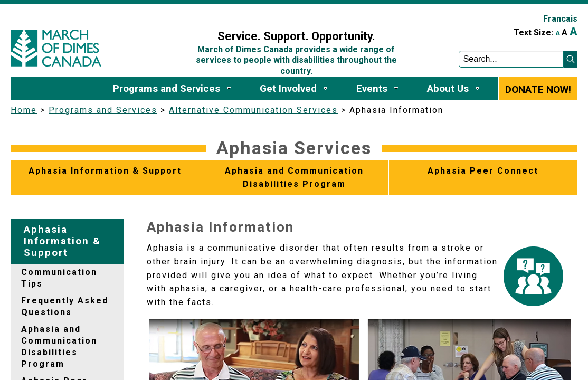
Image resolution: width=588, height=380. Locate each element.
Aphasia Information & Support (105, 171)
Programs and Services (103, 110)
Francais (560, 19)
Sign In (178, 14)
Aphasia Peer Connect (483, 171)
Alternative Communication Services (253, 110)
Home (24, 110)
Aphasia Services (294, 148)
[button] (571, 59)
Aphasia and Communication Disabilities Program (294, 178)
